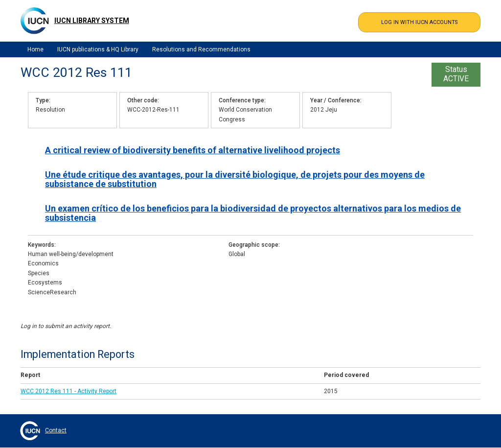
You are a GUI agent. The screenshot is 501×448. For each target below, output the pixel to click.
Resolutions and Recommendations (201, 49)
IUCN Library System (92, 21)
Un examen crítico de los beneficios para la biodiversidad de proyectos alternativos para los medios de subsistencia (253, 213)
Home (35, 49)
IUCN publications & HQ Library (98, 49)
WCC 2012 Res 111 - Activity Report (68, 391)
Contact (56, 430)
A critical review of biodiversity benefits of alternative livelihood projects (193, 150)
